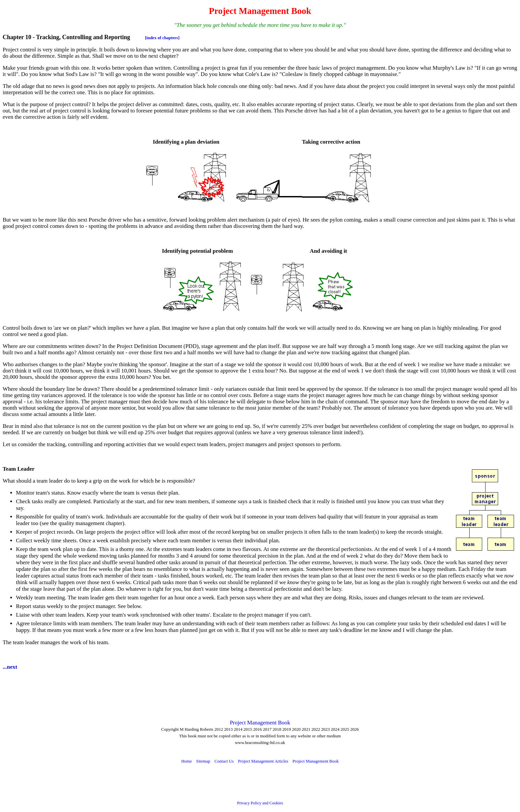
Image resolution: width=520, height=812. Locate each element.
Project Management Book (260, 723)
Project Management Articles (263, 761)
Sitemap (203, 761)
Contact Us (224, 761)
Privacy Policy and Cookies (260, 803)
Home (187, 761)
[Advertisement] (123, 691)
